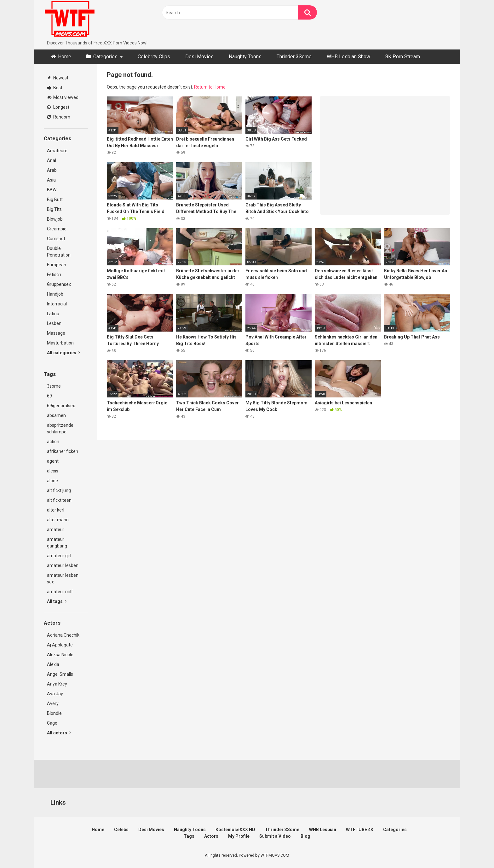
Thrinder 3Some (294, 57)
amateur (56, 529)
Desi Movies (199, 57)
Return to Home (210, 87)
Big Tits (54, 209)
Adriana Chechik (63, 635)
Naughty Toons (245, 57)
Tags (189, 836)
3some (54, 386)
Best (55, 88)
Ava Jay (55, 694)
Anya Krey (57, 684)
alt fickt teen (59, 500)
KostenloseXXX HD (235, 830)
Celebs (121, 830)
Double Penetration (59, 252)
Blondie (54, 713)
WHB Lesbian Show (348, 57)
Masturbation (60, 343)
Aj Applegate (60, 645)
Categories (105, 57)
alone (52, 481)
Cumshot (56, 239)
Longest (58, 107)
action (53, 442)
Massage (56, 333)
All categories (63, 353)
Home (65, 57)
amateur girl (59, 556)
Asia (51, 180)
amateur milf (60, 592)
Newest (58, 78)
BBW (52, 190)
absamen (56, 415)
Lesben (54, 323)
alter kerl (56, 510)
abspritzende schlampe (60, 428)
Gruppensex (59, 284)
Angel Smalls (60, 674)
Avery (53, 703)
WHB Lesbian (323, 830)
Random (59, 117)
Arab (52, 170)
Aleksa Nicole (60, 655)
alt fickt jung (59, 490)
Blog (305, 836)
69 (49, 396)
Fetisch (54, 275)
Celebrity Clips (154, 57)
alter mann (58, 520)
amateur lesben (63, 565)
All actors (59, 733)
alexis (53, 471)
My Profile (239, 836)
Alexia (53, 664)
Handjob (55, 294)
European (57, 265)
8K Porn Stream (403, 57)
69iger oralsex (61, 406)
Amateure (57, 151)
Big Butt (55, 200)
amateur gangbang (57, 543)
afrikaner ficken (63, 451)
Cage (52, 723)
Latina (53, 314)
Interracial (57, 304)
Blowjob (55, 219)
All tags (57, 601)
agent (53, 461)
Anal (52, 160)
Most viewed (63, 97)
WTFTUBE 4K (360, 830)
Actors (211, 836)
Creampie (57, 229)
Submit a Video (275, 836)
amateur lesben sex (63, 579)
